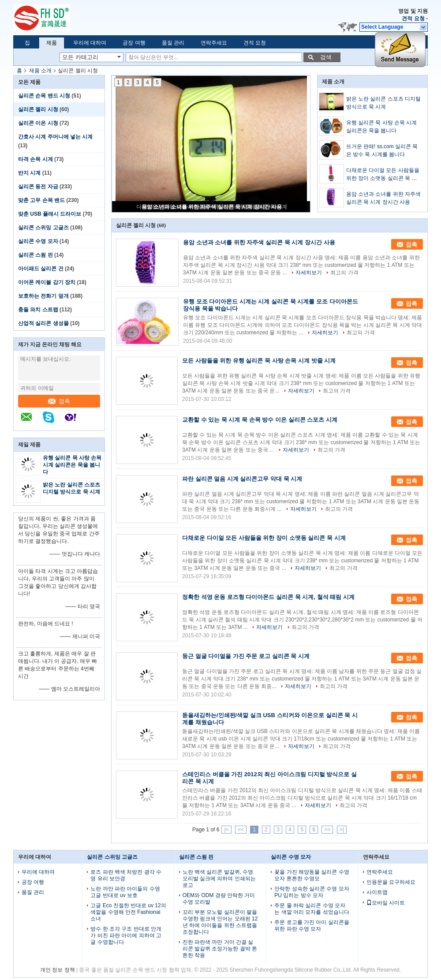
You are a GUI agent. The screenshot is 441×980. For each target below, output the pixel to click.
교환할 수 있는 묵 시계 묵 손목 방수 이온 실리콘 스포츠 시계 (260, 420)
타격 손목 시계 (36, 159)
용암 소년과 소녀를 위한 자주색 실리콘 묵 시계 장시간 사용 (212, 207)
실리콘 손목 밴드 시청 (44, 96)
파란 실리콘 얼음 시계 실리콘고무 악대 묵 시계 (242, 479)
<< (241, 830)
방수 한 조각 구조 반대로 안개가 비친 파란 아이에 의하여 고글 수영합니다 (126, 935)
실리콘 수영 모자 (38, 241)
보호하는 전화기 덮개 (43, 296)
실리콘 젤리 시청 (38, 109)
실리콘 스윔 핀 (36, 255)
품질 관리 (173, 43)
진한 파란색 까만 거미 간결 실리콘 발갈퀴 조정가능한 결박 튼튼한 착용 (220, 949)
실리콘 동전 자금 (38, 187)
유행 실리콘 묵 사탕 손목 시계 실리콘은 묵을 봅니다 (72, 465)
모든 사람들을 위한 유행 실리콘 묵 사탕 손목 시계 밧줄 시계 (259, 361)
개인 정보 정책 (58, 970)
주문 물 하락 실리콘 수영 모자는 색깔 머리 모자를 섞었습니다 (312, 909)
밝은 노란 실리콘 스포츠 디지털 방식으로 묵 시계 (383, 103)
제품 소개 (40, 71)
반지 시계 (29, 173)
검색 (326, 57)
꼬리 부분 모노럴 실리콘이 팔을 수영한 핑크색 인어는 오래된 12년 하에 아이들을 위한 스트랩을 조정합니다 (220, 922)
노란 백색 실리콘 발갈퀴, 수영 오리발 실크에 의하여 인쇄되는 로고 (219, 879)
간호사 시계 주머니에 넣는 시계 (55, 137)
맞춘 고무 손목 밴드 (41, 200)
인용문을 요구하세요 (391, 882)
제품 (52, 43)
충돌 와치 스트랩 (38, 310)
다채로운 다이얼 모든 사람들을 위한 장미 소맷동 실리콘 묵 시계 (383, 175)
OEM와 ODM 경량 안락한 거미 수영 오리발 (219, 899)
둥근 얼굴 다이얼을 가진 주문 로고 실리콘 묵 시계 (246, 656)
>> (327, 830)
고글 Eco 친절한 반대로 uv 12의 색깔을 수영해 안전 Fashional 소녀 (128, 912)
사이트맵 (377, 892)
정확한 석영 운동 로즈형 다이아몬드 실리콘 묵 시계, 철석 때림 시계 (268, 597)
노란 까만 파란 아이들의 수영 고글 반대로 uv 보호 (125, 892)
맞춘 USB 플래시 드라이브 (50, 214)
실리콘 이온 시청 (38, 123)
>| (342, 830)
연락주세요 (214, 43)
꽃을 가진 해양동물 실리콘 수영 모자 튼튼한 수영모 (312, 875)
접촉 (59, 401)
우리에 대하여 (90, 43)
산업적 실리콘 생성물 (43, 323)
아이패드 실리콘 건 (41, 269)
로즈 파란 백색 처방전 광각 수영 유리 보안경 (126, 875)
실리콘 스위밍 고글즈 (43, 228)
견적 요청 (413, 19)
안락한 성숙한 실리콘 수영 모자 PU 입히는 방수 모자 (312, 892)
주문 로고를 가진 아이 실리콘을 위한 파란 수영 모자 (312, 926)
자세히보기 (309, 273)
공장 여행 (134, 43)
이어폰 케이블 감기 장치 (47, 282)
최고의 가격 (344, 273)
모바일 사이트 (386, 903)
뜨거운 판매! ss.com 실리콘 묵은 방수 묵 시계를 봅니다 (382, 150)
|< (226, 830)
